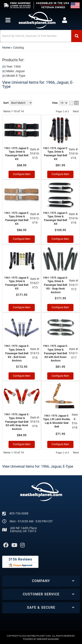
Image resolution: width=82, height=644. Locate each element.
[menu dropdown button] (8, 20)
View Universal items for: (38, 84)
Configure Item (22, 174)
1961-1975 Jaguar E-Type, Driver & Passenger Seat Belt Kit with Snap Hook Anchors (17, 422)
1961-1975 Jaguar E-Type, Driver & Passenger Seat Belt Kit (17, 154)
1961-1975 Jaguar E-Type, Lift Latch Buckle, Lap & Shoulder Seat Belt (57, 421)
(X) (4, 67)
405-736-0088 (19, 513)
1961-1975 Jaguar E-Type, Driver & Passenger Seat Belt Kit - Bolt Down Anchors (17, 353)
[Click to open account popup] (65, 20)
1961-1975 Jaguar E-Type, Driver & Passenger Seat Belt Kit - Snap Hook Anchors (56, 285)
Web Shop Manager (48, 639)
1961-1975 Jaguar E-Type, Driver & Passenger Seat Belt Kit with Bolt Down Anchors (56, 353)
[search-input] (36, 36)
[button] (41, 36)
